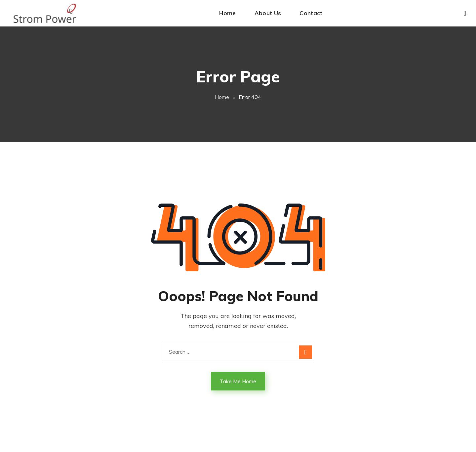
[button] (465, 13)
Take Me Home (238, 381)
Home (222, 97)
